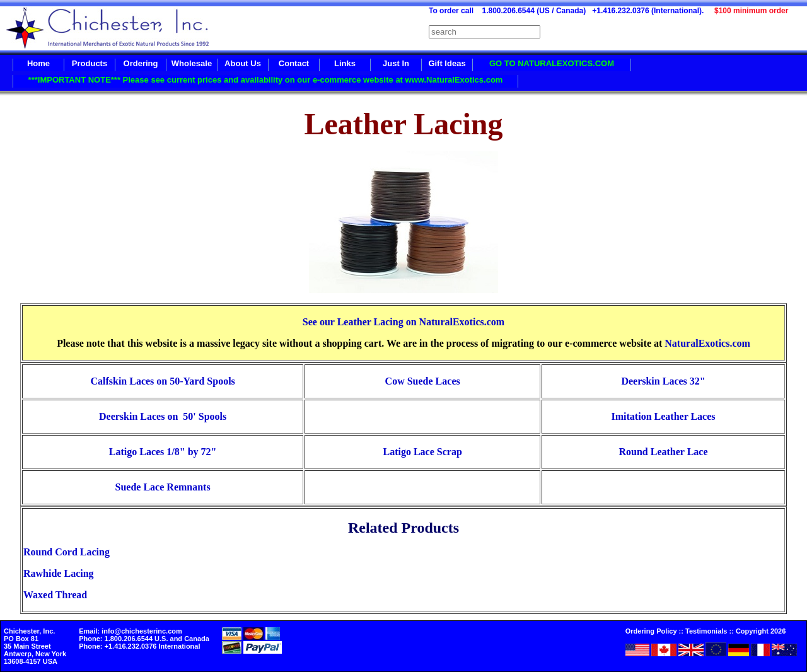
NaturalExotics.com (707, 343)
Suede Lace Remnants (163, 487)
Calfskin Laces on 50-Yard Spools (162, 381)
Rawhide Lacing (59, 573)
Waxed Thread (55, 595)
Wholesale (192, 63)
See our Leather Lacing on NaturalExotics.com (403, 322)
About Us (243, 63)
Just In (396, 63)
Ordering (141, 63)
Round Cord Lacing (67, 552)
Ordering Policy (651, 631)
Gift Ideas (447, 63)
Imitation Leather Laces (664, 416)
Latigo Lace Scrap (422, 452)
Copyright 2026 (761, 631)
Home (38, 63)
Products (90, 63)
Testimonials (706, 631)
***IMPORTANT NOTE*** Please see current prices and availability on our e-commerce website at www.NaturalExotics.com (266, 80)
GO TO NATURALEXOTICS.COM (552, 63)
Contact (294, 63)
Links (345, 63)
